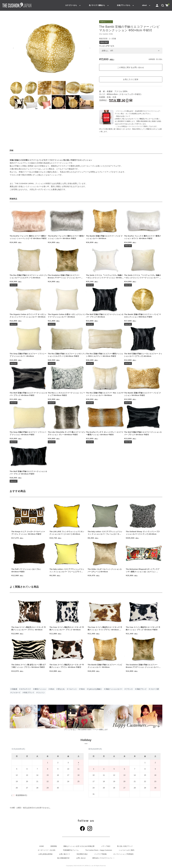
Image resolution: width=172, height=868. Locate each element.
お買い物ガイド (65, 854)
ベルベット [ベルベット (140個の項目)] (73, 689)
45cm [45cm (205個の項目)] (52, 689)
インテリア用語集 (100, 854)
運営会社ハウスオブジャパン (104, 858)
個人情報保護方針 (63, 858)
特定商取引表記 (82, 854)
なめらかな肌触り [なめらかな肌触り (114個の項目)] (95, 689)
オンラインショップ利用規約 (123, 854)
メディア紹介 (106, 846)
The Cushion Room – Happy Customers (99, 850)
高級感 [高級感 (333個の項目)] (15, 689)
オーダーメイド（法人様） (47, 850)
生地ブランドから (124, 5)
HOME (42, 846)
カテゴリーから (71, 5)
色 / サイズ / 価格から (97, 5)
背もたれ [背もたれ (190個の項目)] (61, 689)
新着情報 (54, 846)
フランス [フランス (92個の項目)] (129, 689)
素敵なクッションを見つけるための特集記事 (79, 846)
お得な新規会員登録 (45, 854)
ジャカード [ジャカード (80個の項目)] (16, 692)
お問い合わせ (81, 858)
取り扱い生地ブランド (125, 846)
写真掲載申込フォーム (71, 850)
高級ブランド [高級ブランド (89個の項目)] (142, 689)
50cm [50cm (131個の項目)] (83, 689)
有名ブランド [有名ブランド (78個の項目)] (29, 692)
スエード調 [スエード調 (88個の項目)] (155, 689)
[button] (163, 5)
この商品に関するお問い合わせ (131, 67)
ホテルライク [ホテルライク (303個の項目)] (26, 689)
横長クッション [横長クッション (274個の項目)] (40, 689)
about (144, 5)
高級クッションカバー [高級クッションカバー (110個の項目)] (114, 689)
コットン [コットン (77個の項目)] (41, 692)
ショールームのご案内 (126, 850)
